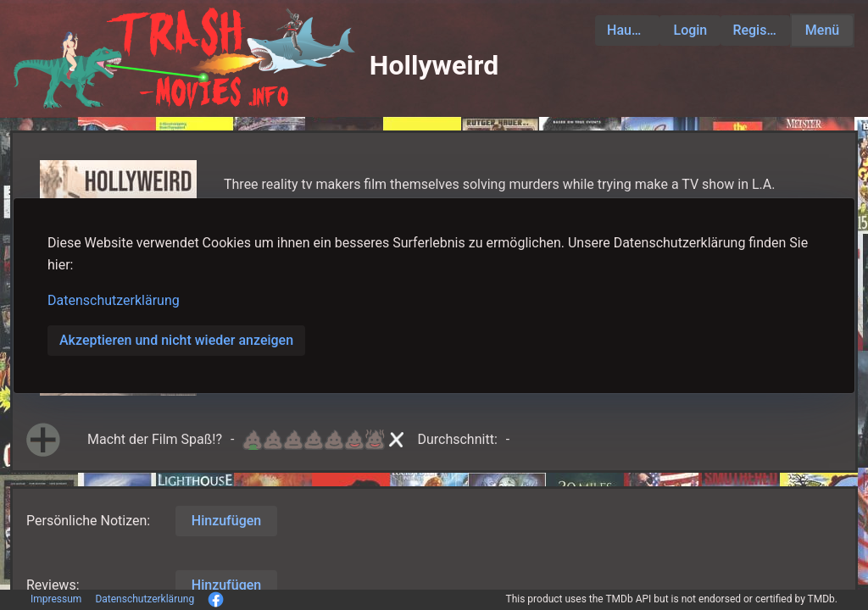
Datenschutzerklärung (114, 300)
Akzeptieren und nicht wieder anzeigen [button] (176, 340)
